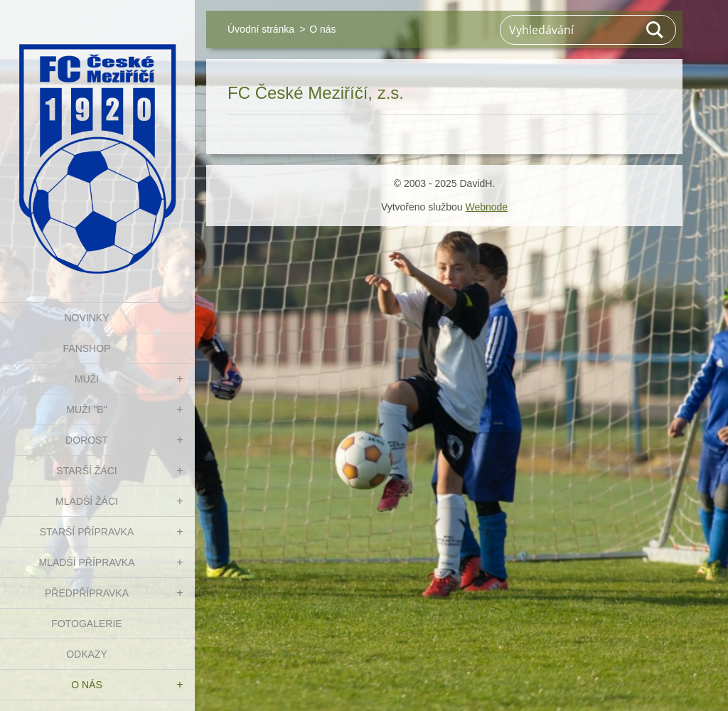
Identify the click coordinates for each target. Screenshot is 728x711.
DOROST (87, 440)
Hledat (655, 30)
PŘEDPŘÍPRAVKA (87, 593)
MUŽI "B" (86, 410)
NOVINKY (86, 318)
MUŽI (87, 379)
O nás (87, 685)
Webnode (486, 207)
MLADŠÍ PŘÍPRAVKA (86, 562)
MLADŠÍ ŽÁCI (87, 501)
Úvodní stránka (261, 29)
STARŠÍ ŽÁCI (86, 471)
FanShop (87, 348)
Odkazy (87, 654)
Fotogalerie (86, 624)
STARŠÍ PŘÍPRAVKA (87, 532)
